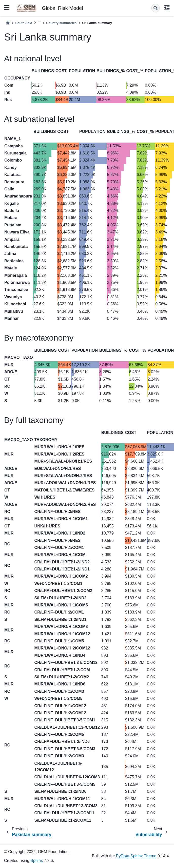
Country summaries (61, 23)
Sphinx (37, 861)
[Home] (8, 23)
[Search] (156, 8)
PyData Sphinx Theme (136, 856)
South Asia (24, 23)
